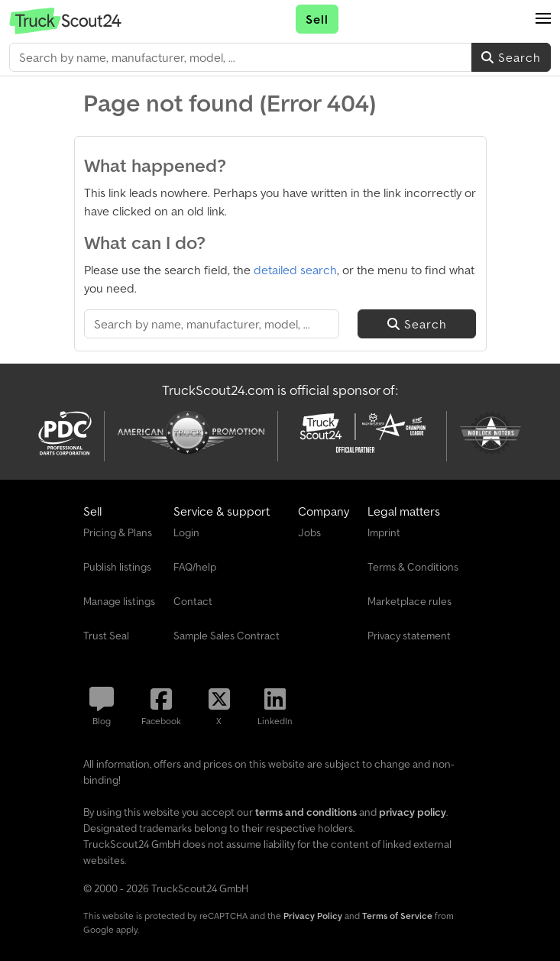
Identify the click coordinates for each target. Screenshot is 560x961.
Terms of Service (397, 916)
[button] (543, 19)
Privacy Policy (313, 916)
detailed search (295, 270)
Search (511, 57)
